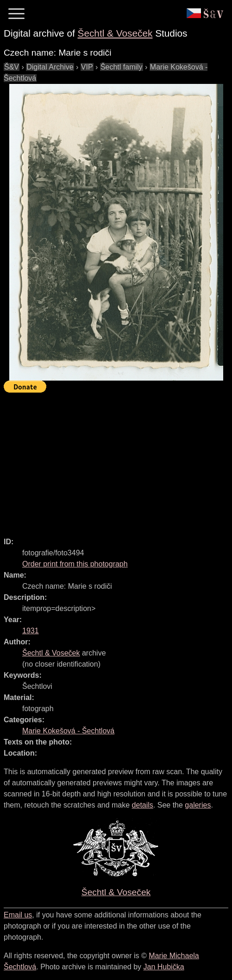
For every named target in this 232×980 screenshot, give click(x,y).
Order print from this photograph (75, 564)
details (143, 805)
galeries (198, 805)
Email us (18, 915)
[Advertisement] (118, 461)
